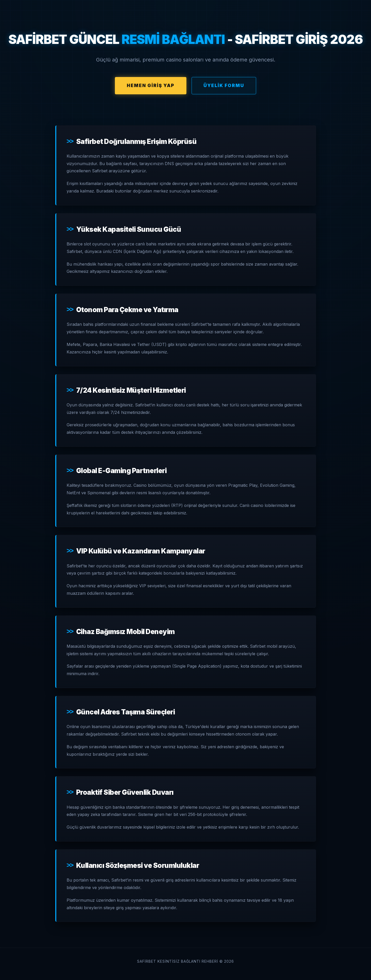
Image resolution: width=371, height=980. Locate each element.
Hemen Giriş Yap (151, 86)
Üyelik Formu (224, 86)
